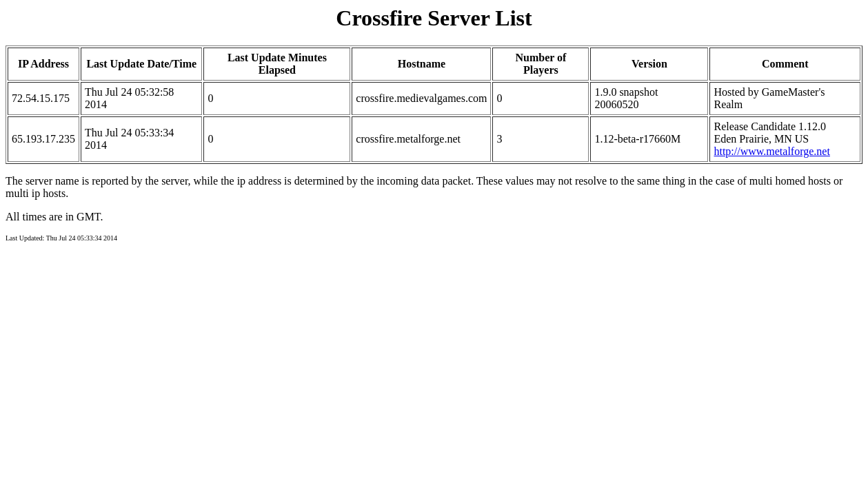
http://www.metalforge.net (771, 151)
